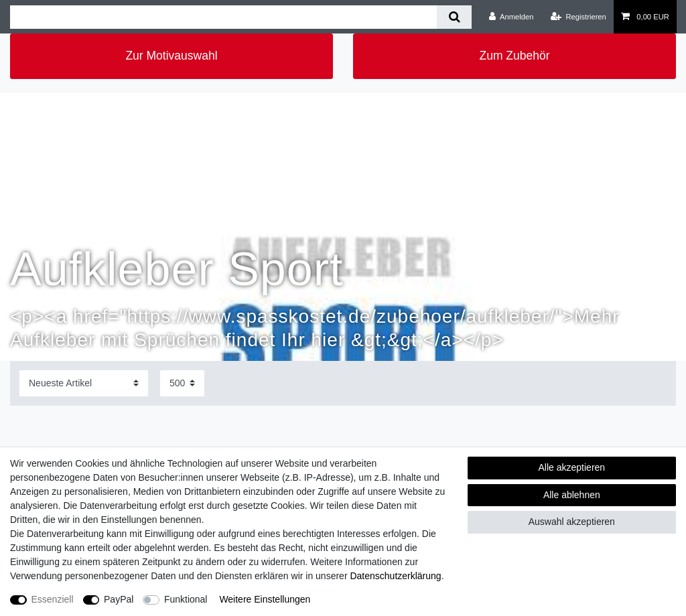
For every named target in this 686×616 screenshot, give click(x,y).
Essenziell (53, 599)
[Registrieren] (578, 17)
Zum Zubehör (514, 56)
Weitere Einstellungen (265, 599)
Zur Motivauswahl (171, 56)
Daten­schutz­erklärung (395, 576)
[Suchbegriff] (223, 17)
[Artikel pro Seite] (182, 383)
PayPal (119, 599)
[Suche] (454, 17)
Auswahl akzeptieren (572, 522)
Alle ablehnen (572, 495)
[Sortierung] (84, 383)
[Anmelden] (511, 17)
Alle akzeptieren (572, 467)
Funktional (186, 599)
